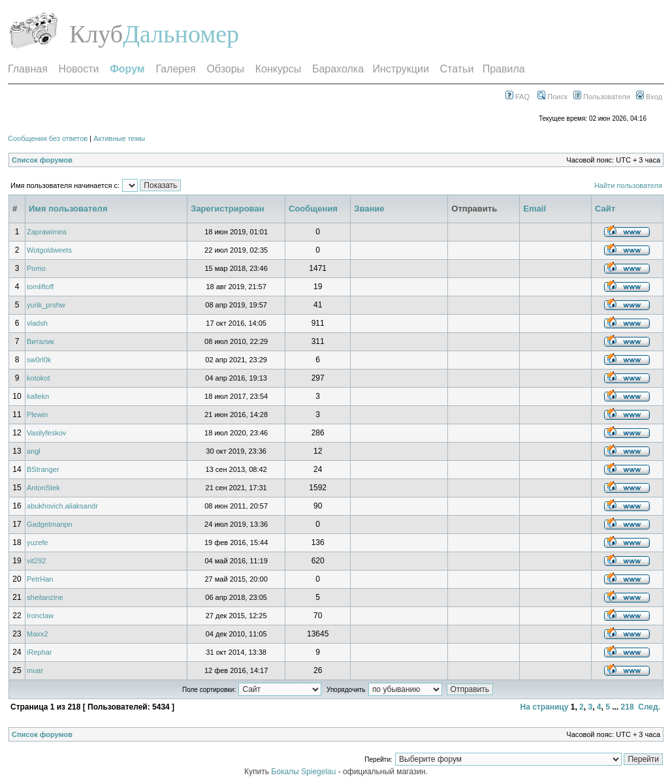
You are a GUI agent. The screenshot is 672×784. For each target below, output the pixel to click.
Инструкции (400, 69)
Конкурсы (278, 69)
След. (649, 707)
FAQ (518, 97)
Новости (79, 69)
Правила (504, 69)
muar (35, 670)
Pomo (36, 268)
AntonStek (43, 488)
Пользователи (602, 97)
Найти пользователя (628, 185)
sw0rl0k (39, 360)
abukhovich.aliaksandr (62, 506)
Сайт (605, 209)
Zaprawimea (47, 232)
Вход (649, 97)
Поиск (552, 97)
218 (628, 707)
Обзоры (225, 69)
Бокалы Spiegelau (304, 772)
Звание (369, 209)
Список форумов (42, 160)
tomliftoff (40, 287)
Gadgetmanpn (50, 524)
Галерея (175, 69)
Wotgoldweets (49, 250)
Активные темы (119, 138)
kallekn (38, 396)
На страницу (544, 707)
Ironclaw (40, 616)
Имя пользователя (68, 209)
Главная (28, 69)
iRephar (40, 652)
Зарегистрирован (227, 209)
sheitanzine (45, 597)
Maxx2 (37, 634)
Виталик (40, 341)
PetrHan (40, 579)
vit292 (36, 561)
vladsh (37, 323)
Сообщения (313, 209)
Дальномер (181, 34)
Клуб (96, 34)
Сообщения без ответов (48, 138)
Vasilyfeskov (46, 433)
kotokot (38, 378)
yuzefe (37, 542)
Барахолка (338, 69)
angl (34, 451)
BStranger (43, 469)
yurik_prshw (46, 305)
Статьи (457, 69)
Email (535, 209)
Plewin (37, 415)
